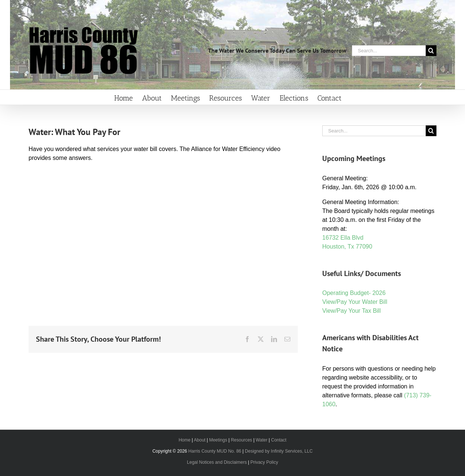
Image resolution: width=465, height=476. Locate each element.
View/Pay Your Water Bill (355, 302)
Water (262, 440)
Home (185, 440)
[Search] (431, 51)
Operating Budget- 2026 (354, 293)
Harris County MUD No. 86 (215, 451)
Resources (241, 440)
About (200, 440)
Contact (279, 440)
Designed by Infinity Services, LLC (279, 451)
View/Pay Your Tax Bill (352, 311)
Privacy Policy (264, 462)
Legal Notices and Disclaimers (217, 462)
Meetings (218, 440)
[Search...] (389, 51)
